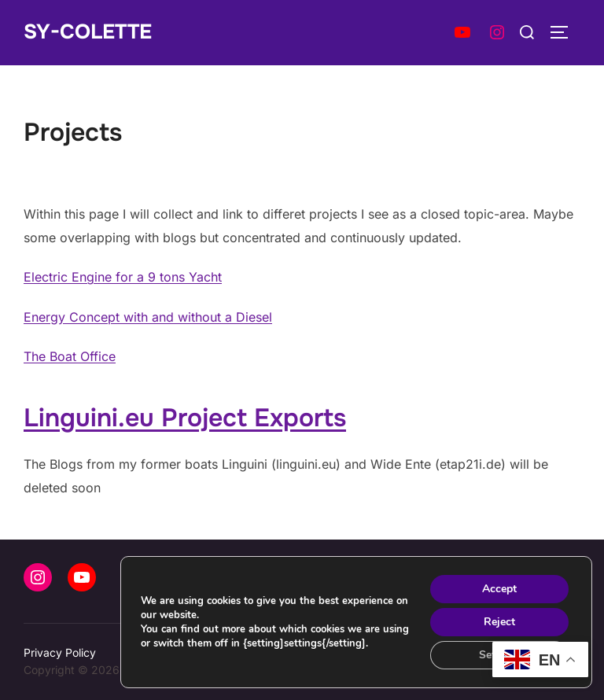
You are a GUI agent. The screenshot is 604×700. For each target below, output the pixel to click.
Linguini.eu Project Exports (185, 418)
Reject (499, 622)
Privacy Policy (60, 652)
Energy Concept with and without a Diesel (148, 317)
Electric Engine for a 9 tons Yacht (123, 277)
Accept (499, 589)
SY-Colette (88, 32)
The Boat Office (70, 356)
